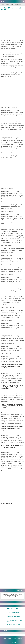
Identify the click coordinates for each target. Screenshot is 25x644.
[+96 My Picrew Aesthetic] (4, 610)
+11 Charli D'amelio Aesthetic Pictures (11, 9)
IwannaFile (4, 2)
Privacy (15, 639)
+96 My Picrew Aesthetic (12, 609)
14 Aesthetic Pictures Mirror (13, 613)
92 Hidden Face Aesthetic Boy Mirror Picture (15, 621)
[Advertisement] (12, 24)
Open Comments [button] (13, 602)
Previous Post (20, 590)
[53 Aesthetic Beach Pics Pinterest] (4, 626)
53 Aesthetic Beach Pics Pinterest (14, 625)
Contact (9, 639)
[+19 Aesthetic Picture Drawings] (4, 618)
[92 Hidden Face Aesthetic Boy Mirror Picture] (4, 622)
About (4, 639)
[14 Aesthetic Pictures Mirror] (4, 614)
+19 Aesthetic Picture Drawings (14, 617)
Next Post (4, 590)
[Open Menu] (21, 2)
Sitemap (20, 639)
